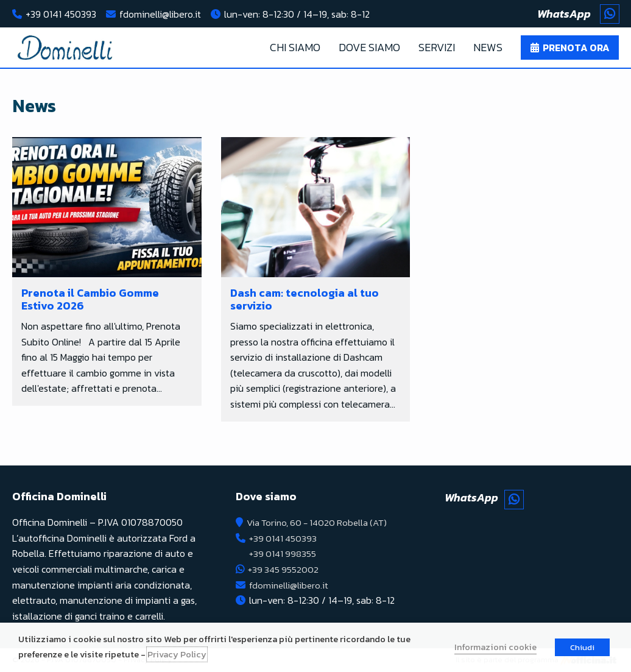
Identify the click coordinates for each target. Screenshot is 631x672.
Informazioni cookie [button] (495, 647)
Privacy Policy (177, 654)
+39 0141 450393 (61, 14)
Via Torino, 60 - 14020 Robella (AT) (321, 522)
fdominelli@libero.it (160, 14)
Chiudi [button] (582, 647)
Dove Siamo (369, 47)
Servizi (437, 47)
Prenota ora (576, 48)
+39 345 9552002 (284, 569)
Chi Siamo (295, 47)
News (488, 47)
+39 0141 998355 (284, 553)
